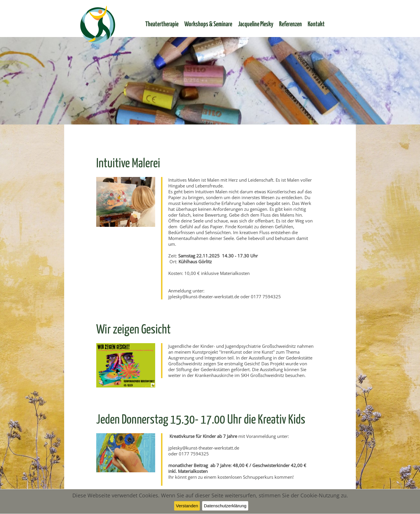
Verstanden (187, 506)
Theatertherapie (162, 24)
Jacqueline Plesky (256, 24)
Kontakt (316, 24)
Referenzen (290, 24)
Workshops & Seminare (208, 24)
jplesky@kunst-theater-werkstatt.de (204, 297)
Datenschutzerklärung (225, 506)
